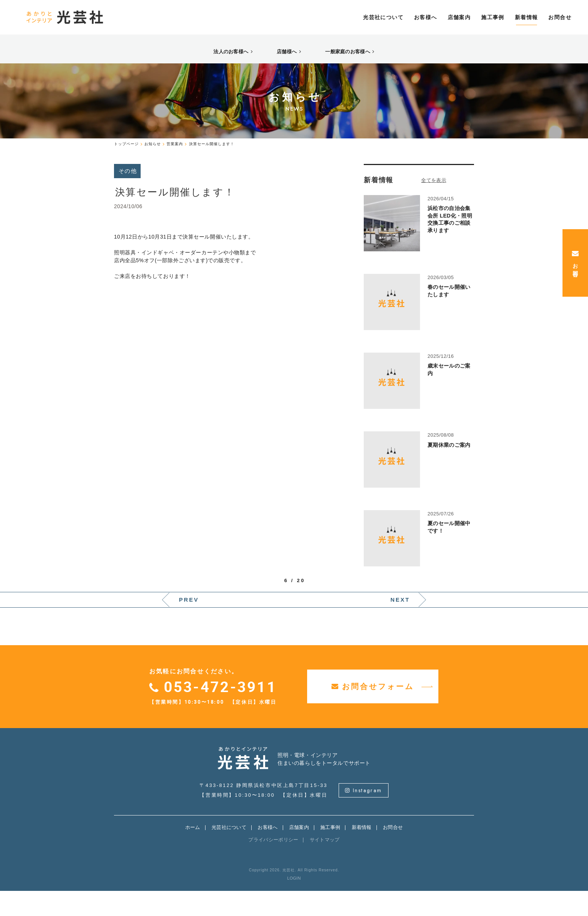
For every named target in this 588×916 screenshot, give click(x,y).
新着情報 (362, 852)
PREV (189, 625)
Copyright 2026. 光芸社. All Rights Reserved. (294, 895)
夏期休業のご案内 (449, 470)
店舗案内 (299, 852)
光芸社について (229, 852)
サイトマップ (325, 865)
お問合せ (393, 852)
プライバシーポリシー (273, 865)
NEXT (400, 625)
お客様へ (268, 852)
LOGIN (294, 903)
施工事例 (330, 852)
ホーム (193, 852)
